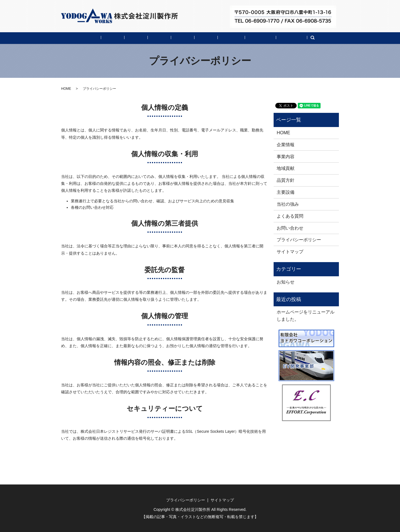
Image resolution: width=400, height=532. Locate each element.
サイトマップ (290, 252)
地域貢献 (152, 38)
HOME (69, 38)
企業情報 (95, 38)
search (341, 38)
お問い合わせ (314, 38)
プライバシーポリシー (299, 240)
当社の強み (241, 38)
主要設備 (210, 38)
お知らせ (286, 282)
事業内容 (124, 38)
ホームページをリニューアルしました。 (306, 315)
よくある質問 (276, 38)
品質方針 (181, 38)
